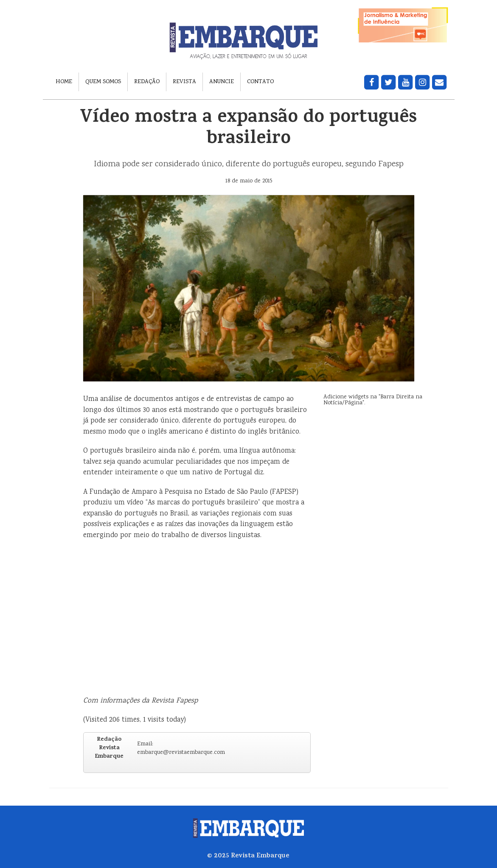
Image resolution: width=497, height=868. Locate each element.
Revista (184, 82)
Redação (147, 82)
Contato (260, 82)
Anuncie (222, 82)
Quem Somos (103, 82)
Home (64, 82)
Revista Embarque (260, 856)
